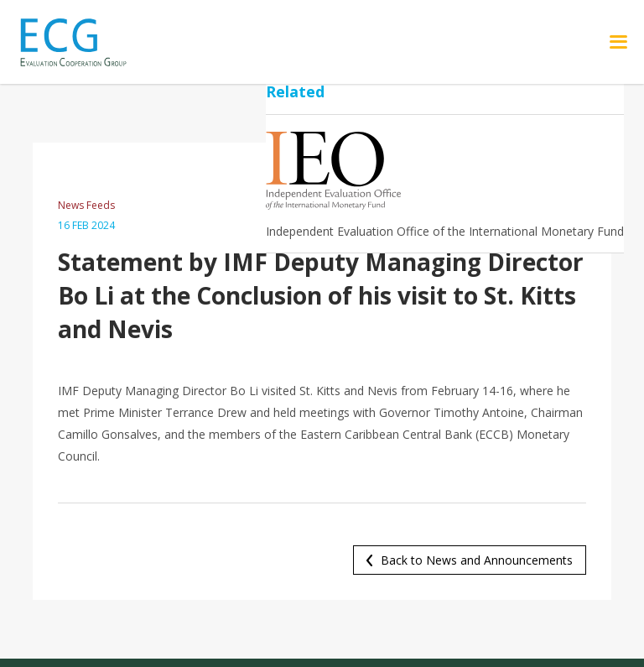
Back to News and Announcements (477, 560)
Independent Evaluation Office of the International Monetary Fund (445, 231)
